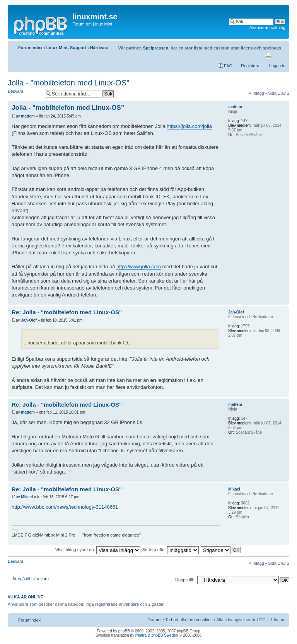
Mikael (27, 497)
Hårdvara (99, 48)
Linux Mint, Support (66, 48)
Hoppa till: (185, 580)
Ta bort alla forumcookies (189, 620)
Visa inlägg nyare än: (98, 550)
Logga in (277, 66)
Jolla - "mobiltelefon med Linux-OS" (68, 83)
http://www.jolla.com (139, 267)
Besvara (24, 94)
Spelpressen (156, 48)
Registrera (251, 66)
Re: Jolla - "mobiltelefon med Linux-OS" (67, 312)
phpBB (124, 631)
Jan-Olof (29, 320)
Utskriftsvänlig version (268, 56)
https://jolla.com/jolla (189, 126)
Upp (283, 301)
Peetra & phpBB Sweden (157, 635)
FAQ (228, 66)
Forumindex (30, 48)
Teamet (155, 620)
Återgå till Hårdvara (31, 579)
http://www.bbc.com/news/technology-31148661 (65, 507)
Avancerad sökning (267, 27)
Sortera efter (171, 550)
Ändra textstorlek (280, 56)
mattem (28, 116)
